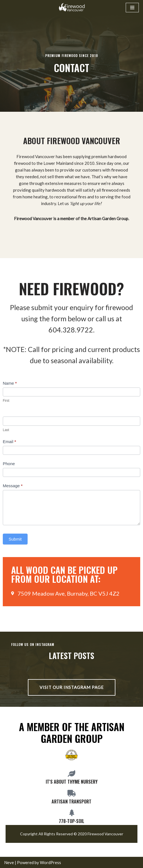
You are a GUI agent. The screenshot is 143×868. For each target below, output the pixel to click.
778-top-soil (71, 821)
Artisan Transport (71, 802)
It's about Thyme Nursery (72, 782)
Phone (9, 464)
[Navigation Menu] (132, 8)
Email (9, 442)
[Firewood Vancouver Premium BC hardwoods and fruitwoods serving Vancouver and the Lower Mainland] (72, 7)
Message (13, 486)
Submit (15, 539)
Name (10, 383)
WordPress (50, 862)
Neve (9, 862)
